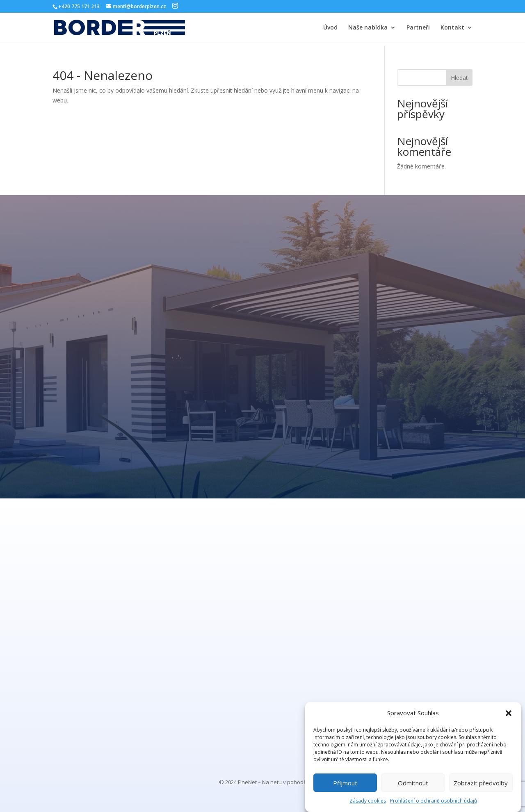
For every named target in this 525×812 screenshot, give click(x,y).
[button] (509, 713)
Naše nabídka (368, 28)
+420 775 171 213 (79, 6)
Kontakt (452, 28)
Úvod (330, 28)
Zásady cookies (368, 801)
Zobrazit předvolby (481, 783)
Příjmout (345, 783)
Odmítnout (413, 783)
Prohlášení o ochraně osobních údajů (434, 801)
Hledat (459, 78)
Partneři (418, 28)
